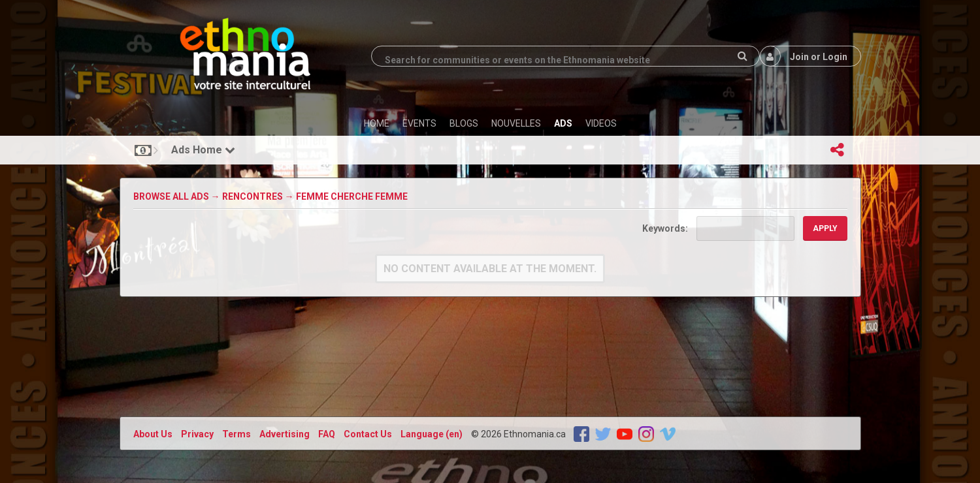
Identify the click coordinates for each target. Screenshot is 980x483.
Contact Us (368, 434)
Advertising (285, 434)
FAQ (327, 434)
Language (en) (432, 434)
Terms (237, 434)
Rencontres (253, 196)
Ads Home (203, 150)
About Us (153, 434)
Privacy (197, 434)
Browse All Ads (171, 196)
